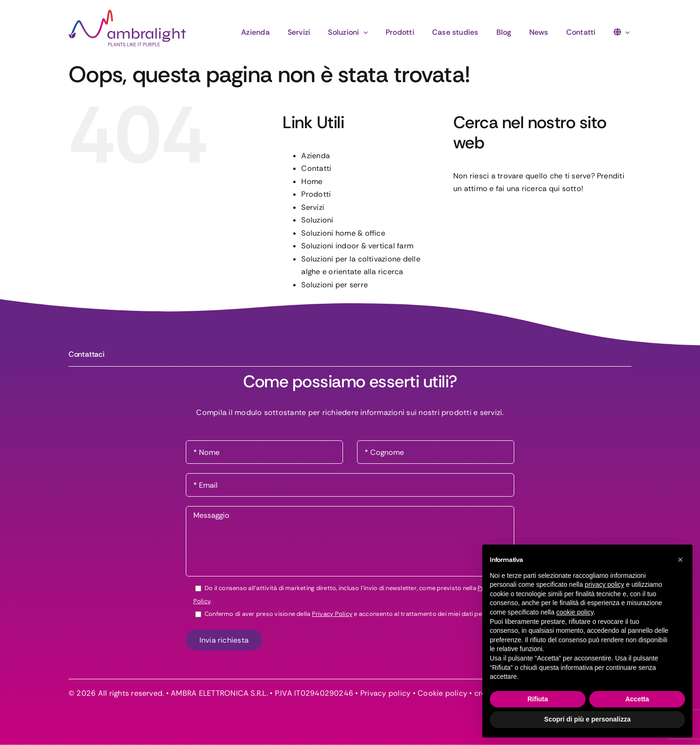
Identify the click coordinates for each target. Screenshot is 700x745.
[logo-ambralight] (127, 13)
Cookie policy (442, 693)
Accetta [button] (637, 699)
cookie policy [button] (575, 612)
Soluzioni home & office (343, 233)
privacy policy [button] (604, 584)
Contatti (316, 168)
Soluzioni (317, 220)
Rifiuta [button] (538, 699)
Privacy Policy (332, 614)
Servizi (313, 207)
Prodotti (316, 194)
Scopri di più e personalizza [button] (587, 719)
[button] (680, 560)
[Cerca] (465, 216)
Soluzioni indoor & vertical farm (357, 246)
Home (312, 181)
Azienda (316, 156)
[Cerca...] (542, 216)
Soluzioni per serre (335, 285)
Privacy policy (385, 693)
